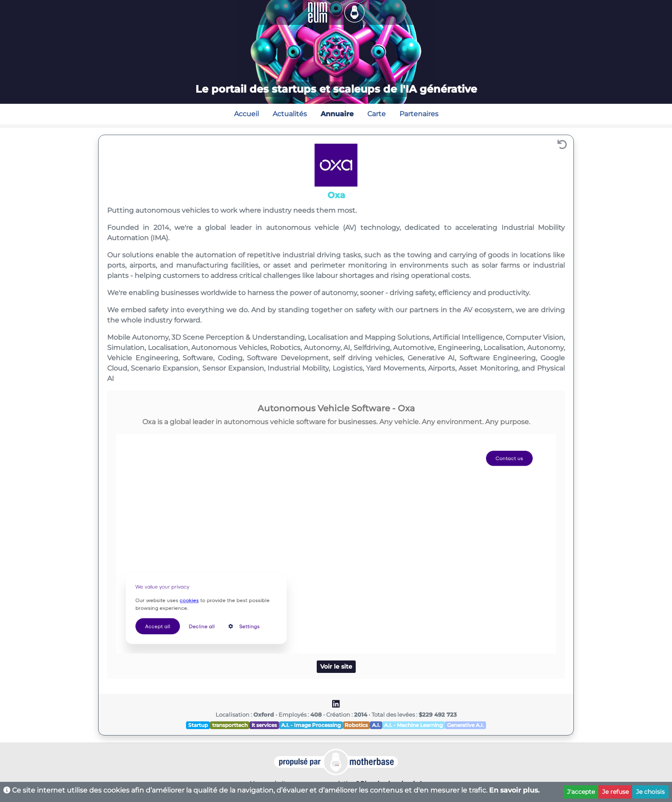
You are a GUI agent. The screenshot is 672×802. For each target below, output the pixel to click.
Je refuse (615, 792)
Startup (198, 725)
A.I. (376, 725)
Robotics (356, 725)
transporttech (230, 725)
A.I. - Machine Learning (413, 725)
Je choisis (650, 792)
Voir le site (336, 666)
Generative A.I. (465, 725)
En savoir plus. (514, 790)
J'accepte (581, 792)
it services (264, 725)
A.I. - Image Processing (311, 725)
